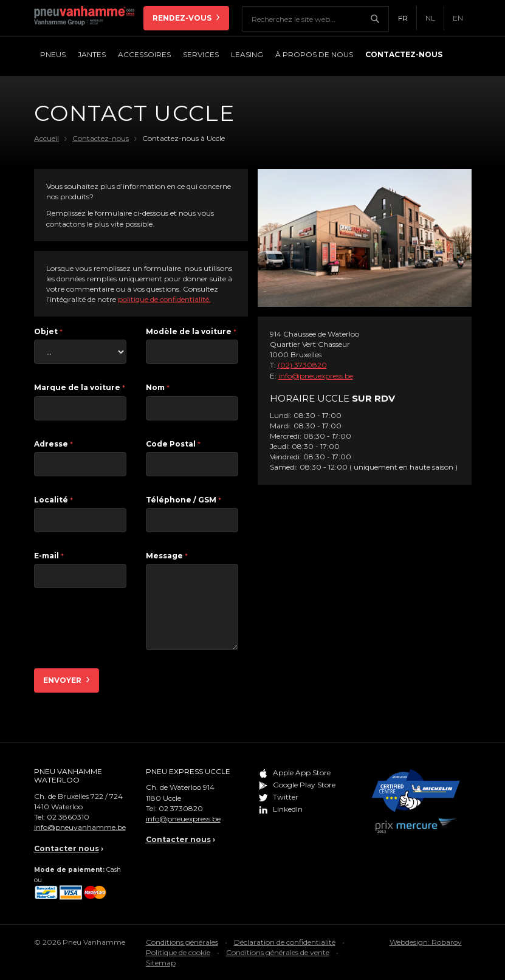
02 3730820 (181, 808)
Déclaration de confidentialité (285, 942)
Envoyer (63, 680)
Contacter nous (67, 848)
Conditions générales (182, 942)
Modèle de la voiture (191, 331)
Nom (158, 387)
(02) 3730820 (302, 365)
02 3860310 (68, 817)
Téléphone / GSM (184, 500)
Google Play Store (304, 785)
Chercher (379, 19)
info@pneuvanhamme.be (80, 827)
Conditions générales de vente (278, 952)
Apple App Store (302, 773)
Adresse (53, 444)
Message (167, 556)
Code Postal (173, 444)
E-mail (49, 556)
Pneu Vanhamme (89, 18)
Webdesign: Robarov (426, 942)
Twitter (286, 797)
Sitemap (161, 963)
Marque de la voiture (80, 387)
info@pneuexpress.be (316, 376)
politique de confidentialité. (164, 299)
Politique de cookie (178, 952)
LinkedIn (288, 809)
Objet (48, 331)
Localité (53, 500)
